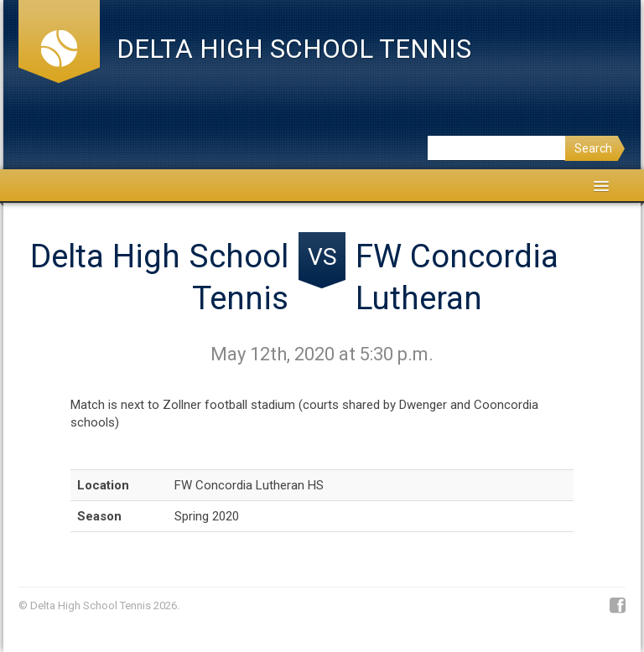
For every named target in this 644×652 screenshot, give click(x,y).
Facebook (618, 606)
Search (593, 148)
